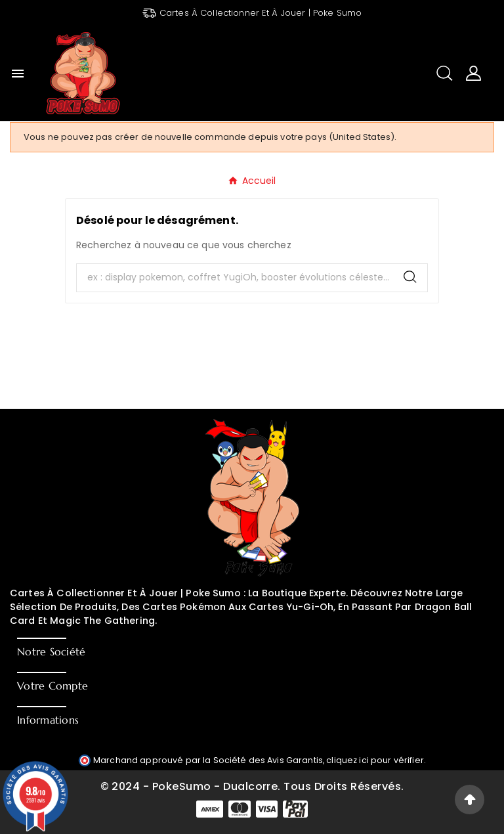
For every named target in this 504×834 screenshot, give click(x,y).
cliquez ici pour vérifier (375, 760)
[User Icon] (473, 73)
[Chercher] (235, 278)
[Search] (410, 277)
